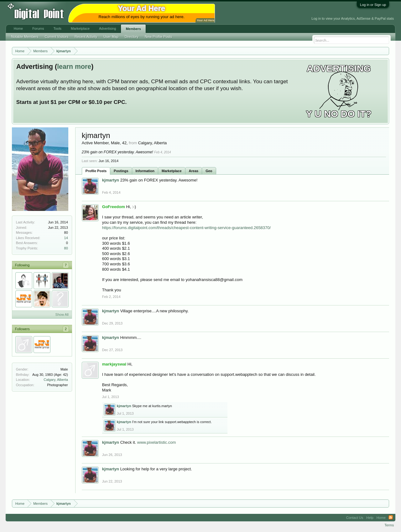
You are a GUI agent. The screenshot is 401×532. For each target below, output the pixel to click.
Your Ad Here (206, 20)
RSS (391, 518)
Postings (121, 171)
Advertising (107, 28)
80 (66, 248)
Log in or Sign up (373, 5)
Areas (194, 171)
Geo (209, 171)
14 (66, 238)
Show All (62, 315)
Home (18, 28)
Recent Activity (86, 37)
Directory (132, 37)
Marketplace (172, 171)
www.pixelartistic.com (157, 442)
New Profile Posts (158, 37)
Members (133, 29)
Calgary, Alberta (56, 380)
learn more (74, 67)
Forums (38, 28)
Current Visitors (57, 37)
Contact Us (355, 518)
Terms (389, 525)
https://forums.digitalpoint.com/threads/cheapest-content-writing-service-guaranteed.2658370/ (186, 228)
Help (370, 518)
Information (145, 171)
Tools (57, 28)
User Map (111, 37)
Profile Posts (96, 171)
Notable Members (25, 37)
